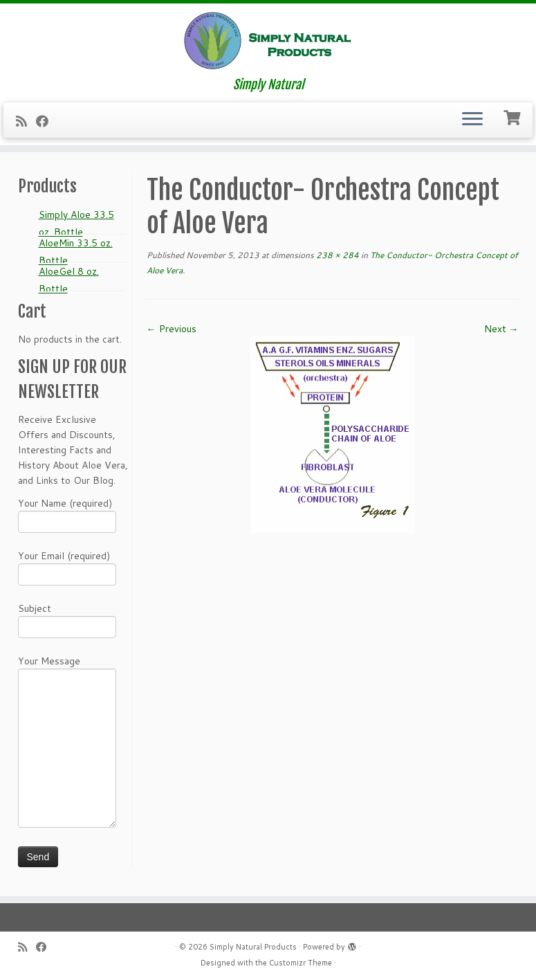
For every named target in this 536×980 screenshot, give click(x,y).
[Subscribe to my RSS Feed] (26, 121)
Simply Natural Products (253, 947)
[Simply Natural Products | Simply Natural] (268, 40)
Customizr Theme (301, 963)
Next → (501, 329)
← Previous (172, 329)
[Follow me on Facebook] (47, 121)
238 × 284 (336, 255)
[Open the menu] (472, 120)
